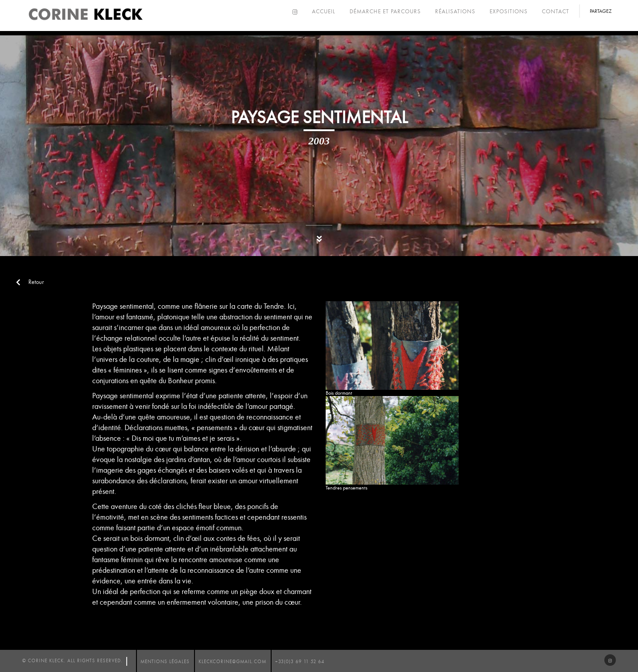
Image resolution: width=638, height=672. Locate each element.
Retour (30, 282)
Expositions (509, 12)
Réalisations (455, 12)
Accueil (324, 12)
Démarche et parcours (385, 12)
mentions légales (165, 662)
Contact (556, 12)
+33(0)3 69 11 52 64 (300, 662)
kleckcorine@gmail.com (232, 662)
